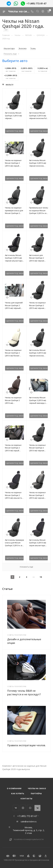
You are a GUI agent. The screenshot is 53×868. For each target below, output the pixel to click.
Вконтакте (16, 808)
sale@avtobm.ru (29, 821)
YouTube (30, 808)
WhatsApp (37, 808)
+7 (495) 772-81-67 (36, 4)
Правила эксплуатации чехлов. (26, 745)
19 (41, 577)
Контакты (26, 799)
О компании (14, 788)
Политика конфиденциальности (29, 839)
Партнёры (36, 793)
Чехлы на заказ (37, 788)
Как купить (18, 793)
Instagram (23, 808)
